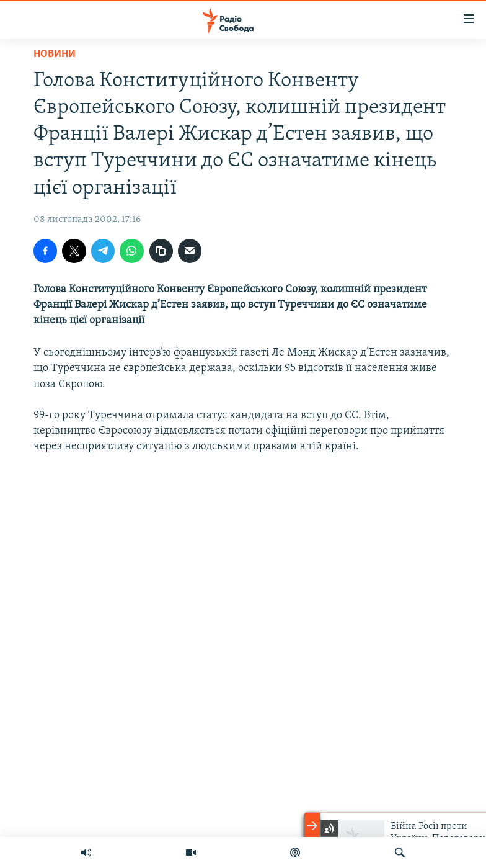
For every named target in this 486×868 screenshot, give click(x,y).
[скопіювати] (161, 251)
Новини (55, 54)
